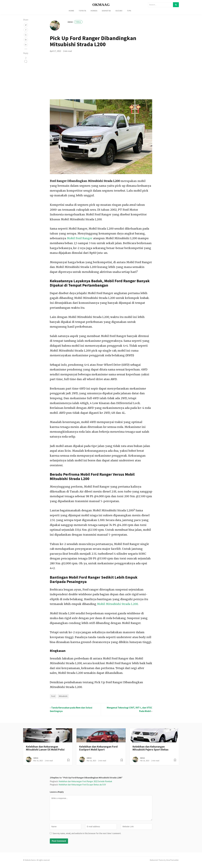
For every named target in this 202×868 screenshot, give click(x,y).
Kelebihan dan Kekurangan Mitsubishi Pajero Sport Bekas (151, 751)
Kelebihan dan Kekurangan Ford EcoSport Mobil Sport (98, 751)
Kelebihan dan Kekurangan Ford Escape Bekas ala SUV (82, 787)
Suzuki (119, 11)
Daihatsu (106, 11)
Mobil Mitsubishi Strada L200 (117, 607)
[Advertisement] (101, 81)
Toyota (82, 11)
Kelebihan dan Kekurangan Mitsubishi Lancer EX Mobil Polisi (45, 751)
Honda (94, 11)
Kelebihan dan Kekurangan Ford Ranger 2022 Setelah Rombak (85, 784)
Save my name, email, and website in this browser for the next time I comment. (87, 836)
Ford (53, 699)
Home (71, 11)
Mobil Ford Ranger (80, 241)
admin (75, 24)
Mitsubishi (63, 699)
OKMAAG (101, 5)
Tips (129, 11)
